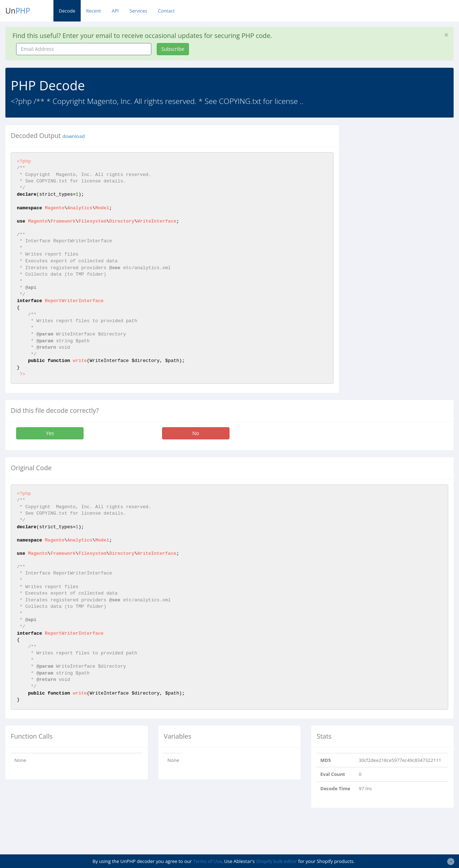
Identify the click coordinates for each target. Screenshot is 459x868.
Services (138, 11)
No (196, 433)
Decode (67, 11)
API (115, 11)
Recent (93, 11)
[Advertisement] (404, 170)
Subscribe (173, 49)
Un (18, 11)
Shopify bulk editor (276, 861)
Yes (50, 433)
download (74, 136)
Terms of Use (207, 861)
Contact (166, 11)
